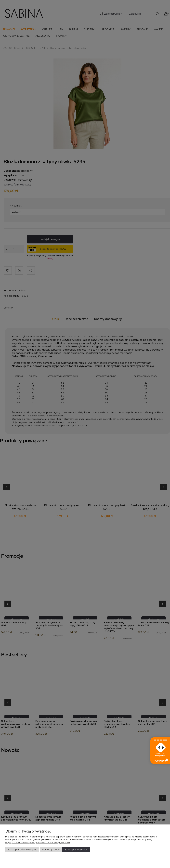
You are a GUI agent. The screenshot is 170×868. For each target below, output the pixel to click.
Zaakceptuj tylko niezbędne (22, 850)
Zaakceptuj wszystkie (76, 850)
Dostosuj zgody (51, 850)
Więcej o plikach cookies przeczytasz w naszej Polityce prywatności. (38, 843)
